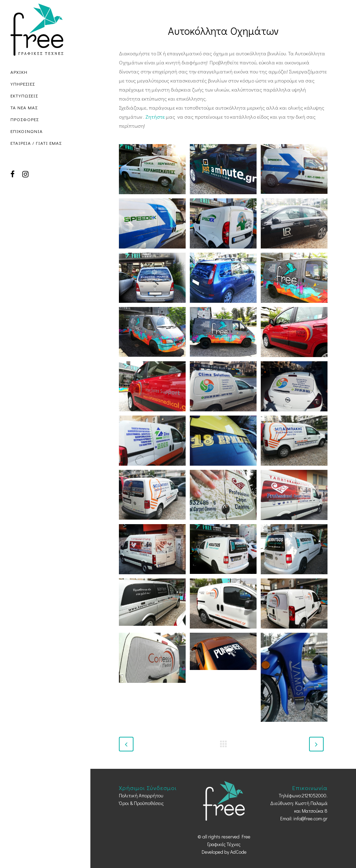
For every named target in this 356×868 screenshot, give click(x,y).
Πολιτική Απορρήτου (141, 795)
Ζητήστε (155, 117)
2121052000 (314, 795)
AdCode (238, 852)
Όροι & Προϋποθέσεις (141, 803)
